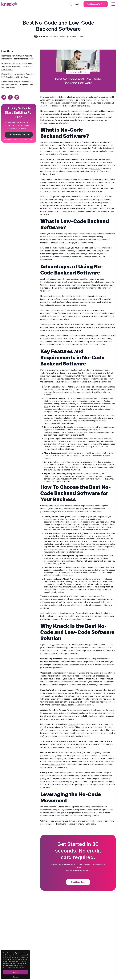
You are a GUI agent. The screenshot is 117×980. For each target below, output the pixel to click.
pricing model (63, 589)
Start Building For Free (19, 135)
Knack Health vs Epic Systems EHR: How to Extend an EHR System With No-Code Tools (17, 85)
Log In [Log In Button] (77, 4)
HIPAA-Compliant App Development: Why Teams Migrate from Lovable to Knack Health (17, 66)
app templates (54, 764)
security (63, 462)
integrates (72, 724)
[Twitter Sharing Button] (4, 97)
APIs (46, 406)
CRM (99, 444)
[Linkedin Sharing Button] (17, 97)
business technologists (78, 202)
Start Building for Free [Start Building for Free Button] (96, 4)
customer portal (76, 544)
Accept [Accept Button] (15, 972)
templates (78, 570)
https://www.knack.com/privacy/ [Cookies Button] (14, 967)
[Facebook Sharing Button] (10, 97)
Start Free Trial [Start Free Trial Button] (78, 882)
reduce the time (79, 296)
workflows (96, 168)
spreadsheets (70, 409)
